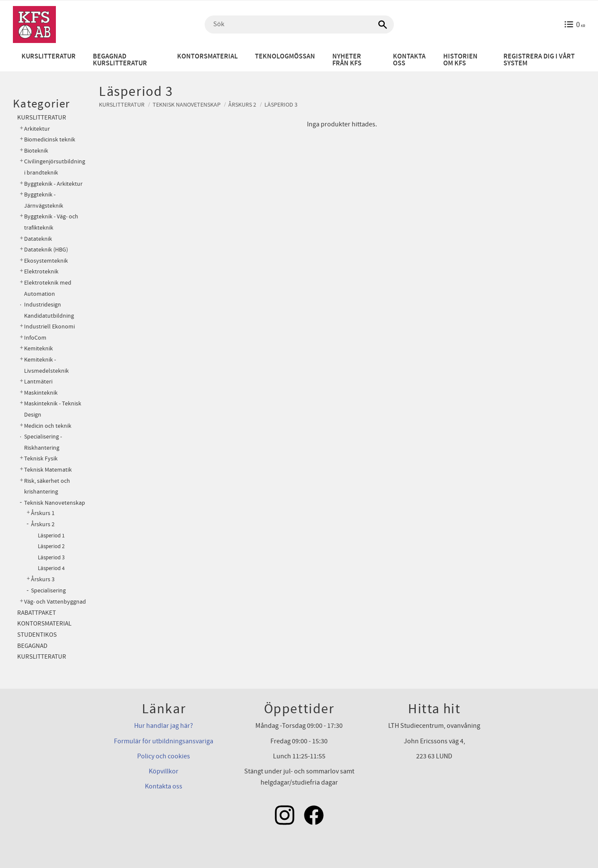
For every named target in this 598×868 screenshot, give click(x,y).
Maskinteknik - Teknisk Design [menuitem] (53, 409)
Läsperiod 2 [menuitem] (51, 546)
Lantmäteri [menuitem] (38, 382)
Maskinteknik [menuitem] (41, 393)
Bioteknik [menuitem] (36, 151)
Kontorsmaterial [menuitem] (207, 57)
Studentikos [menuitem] (37, 635)
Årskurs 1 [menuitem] (43, 513)
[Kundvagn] (575, 25)
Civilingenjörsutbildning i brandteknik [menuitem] (55, 167)
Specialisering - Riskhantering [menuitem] (43, 442)
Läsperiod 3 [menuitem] (51, 558)
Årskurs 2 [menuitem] (43, 524)
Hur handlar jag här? (164, 726)
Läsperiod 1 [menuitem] (51, 536)
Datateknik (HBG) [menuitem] (46, 250)
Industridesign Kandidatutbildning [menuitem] (49, 310)
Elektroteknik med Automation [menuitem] (48, 288)
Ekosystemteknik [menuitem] (46, 261)
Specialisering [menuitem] (48, 591)
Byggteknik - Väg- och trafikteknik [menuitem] (51, 222)
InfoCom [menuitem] (35, 338)
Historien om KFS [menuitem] (460, 60)
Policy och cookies (164, 756)
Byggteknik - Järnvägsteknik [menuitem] (44, 200)
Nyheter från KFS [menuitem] (347, 60)
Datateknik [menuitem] (38, 239)
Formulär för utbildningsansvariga (164, 741)
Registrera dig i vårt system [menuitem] (539, 60)
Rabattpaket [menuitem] (37, 613)
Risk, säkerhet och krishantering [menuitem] (47, 486)
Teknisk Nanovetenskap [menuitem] (55, 503)
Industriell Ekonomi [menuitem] (49, 327)
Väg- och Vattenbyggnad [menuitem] (55, 602)
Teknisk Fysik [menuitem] (41, 459)
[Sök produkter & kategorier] (299, 25)
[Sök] (383, 25)
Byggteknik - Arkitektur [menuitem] (53, 184)
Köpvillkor (164, 771)
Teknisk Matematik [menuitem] (48, 470)
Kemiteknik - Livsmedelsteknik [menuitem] (46, 365)
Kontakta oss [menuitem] (409, 60)
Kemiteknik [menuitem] (38, 348)
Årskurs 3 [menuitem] (43, 580)
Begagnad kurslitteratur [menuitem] (120, 60)
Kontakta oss (164, 786)
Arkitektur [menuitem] (37, 129)
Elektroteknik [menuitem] (41, 271)
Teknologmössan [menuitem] (285, 57)
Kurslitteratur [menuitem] (49, 57)
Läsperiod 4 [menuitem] (51, 568)
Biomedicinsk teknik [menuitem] (50, 140)
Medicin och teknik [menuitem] (48, 426)
